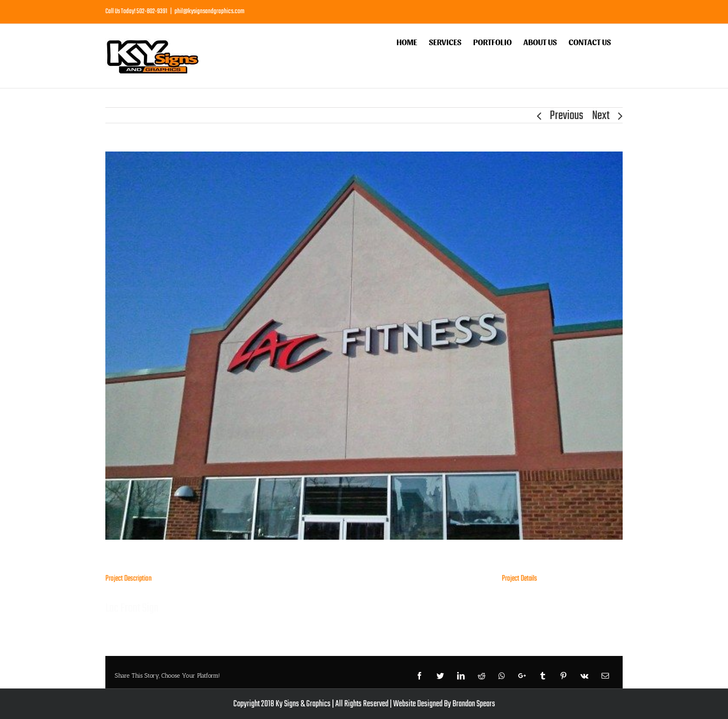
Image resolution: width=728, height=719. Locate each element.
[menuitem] (407, 41)
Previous (566, 116)
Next (601, 116)
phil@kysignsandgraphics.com (210, 12)
